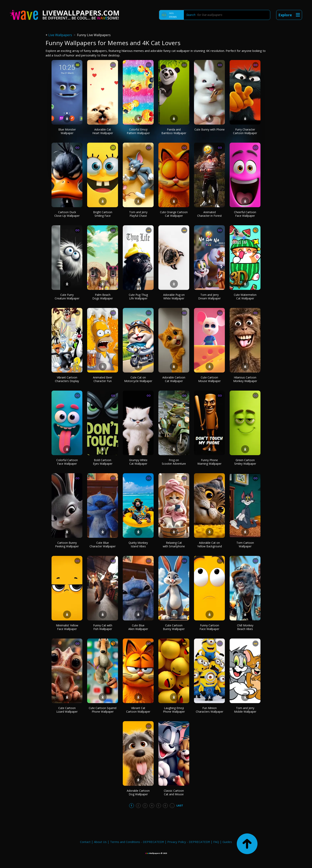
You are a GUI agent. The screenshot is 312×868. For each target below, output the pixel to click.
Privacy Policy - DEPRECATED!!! (189, 842)
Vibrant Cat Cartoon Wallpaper (138, 710)
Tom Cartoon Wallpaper (245, 544)
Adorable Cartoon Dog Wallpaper (138, 792)
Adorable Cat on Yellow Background (210, 544)
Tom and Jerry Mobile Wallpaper (245, 710)
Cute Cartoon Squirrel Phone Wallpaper (103, 710)
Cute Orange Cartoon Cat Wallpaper (174, 214)
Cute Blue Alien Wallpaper (138, 627)
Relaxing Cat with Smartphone (174, 544)
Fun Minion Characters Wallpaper (210, 710)
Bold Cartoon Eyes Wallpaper (103, 462)
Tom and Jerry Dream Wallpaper (209, 297)
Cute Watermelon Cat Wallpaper (245, 297)
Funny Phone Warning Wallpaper (209, 462)
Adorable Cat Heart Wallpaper (103, 131)
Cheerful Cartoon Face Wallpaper (245, 214)
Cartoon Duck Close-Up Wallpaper (67, 214)
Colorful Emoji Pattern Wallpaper (138, 131)
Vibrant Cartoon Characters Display (67, 379)
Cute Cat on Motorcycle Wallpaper (138, 379)
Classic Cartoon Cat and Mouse (174, 792)
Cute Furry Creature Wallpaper (67, 297)
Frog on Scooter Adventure (174, 462)
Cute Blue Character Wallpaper (103, 544)
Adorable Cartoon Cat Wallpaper (174, 379)
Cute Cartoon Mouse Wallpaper (209, 379)
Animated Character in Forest (210, 214)
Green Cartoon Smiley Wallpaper (245, 462)
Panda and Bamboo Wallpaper (174, 131)
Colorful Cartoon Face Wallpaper (67, 462)
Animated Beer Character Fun (103, 379)
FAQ (216, 842)
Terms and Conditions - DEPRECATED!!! (137, 842)
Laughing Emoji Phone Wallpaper (174, 710)
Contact (85, 842)
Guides (227, 842)
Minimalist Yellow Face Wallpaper (67, 627)
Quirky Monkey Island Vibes (138, 544)
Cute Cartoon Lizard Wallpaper (67, 710)
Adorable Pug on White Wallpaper (174, 297)
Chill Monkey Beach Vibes (245, 627)
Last (180, 805)
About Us (100, 842)
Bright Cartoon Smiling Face (103, 214)
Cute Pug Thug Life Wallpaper (138, 297)
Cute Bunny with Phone (210, 129)
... (172, 805)
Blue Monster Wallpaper (67, 131)
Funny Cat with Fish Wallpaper (103, 627)
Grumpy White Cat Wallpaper (138, 462)
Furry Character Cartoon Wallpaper (245, 131)
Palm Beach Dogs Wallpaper (103, 297)
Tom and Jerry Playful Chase (138, 214)
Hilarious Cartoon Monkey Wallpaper (245, 379)
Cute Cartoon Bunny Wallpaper (174, 627)
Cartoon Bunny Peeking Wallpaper (67, 544)
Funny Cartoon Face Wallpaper (209, 627)
